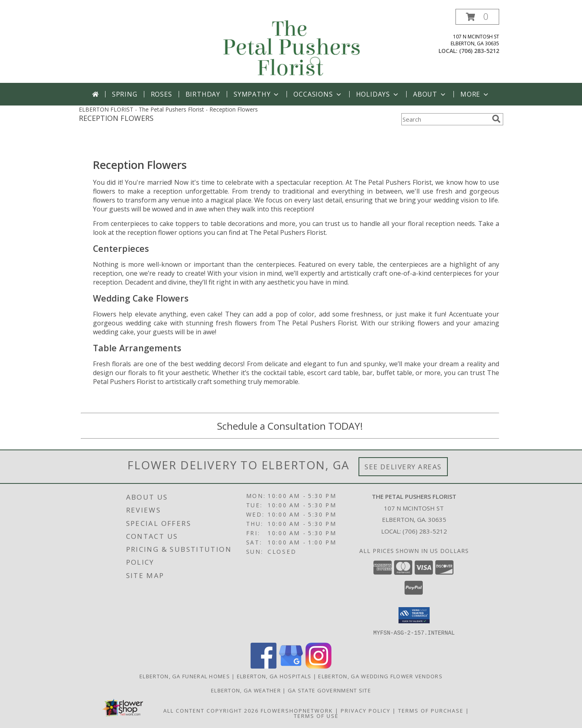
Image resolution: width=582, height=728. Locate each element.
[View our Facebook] (264, 666)
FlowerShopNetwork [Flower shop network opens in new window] (297, 710)
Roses (161, 94)
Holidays (378, 94)
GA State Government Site (329, 690)
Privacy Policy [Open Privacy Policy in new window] (366, 710)
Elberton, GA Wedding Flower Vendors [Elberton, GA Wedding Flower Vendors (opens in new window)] (380, 676)
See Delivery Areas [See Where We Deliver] (403, 467)
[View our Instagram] (318, 666)
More (475, 94)
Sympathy (257, 94)
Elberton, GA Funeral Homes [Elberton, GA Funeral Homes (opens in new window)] (185, 676)
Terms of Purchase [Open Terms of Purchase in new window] (431, 710)
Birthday (203, 94)
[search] (496, 119)
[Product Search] (445, 119)
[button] (477, 17)
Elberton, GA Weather (246, 690)
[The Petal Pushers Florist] (292, 46)
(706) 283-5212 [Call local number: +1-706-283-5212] (479, 51)
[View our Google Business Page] (291, 666)
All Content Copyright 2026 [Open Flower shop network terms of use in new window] (211, 710)
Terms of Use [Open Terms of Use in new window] (316, 715)
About (430, 94)
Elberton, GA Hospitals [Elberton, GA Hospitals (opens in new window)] (274, 676)
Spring (125, 94)
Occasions (318, 94)
